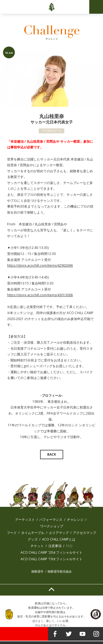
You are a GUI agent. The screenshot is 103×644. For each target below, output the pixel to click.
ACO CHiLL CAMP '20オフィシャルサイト (51, 552)
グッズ (33, 539)
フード (12, 533)
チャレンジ (75, 520)
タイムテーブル (33, 533)
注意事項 (55, 546)
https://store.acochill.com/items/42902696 (40, 265)
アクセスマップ (85, 533)
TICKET (24, 634)
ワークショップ (52, 526)
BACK (52, 454)
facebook (55, 634)
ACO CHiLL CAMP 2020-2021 (51, 7)
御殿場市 (37, 571)
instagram (96, 634)
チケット (37, 546)
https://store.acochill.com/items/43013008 (40, 295)
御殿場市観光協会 (60, 571)
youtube (82, 634)
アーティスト (25, 520)
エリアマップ (59, 533)
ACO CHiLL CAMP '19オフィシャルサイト (51, 559)
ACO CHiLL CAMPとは (59, 539)
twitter (69, 634)
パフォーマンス (51, 520)
